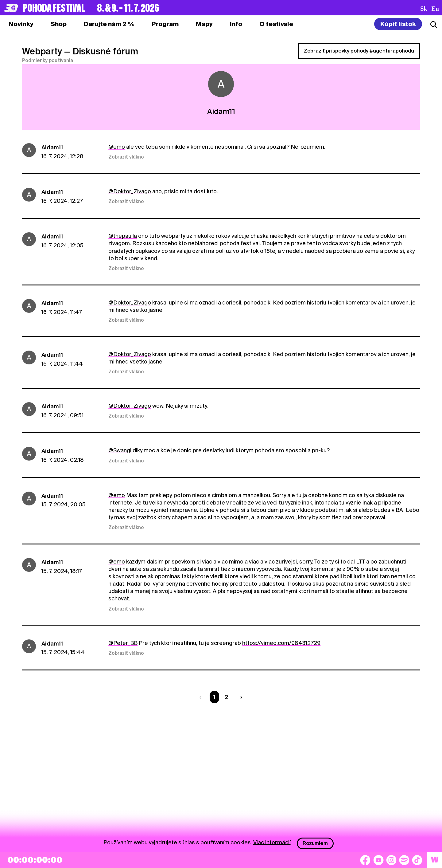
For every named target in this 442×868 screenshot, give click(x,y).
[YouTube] (378, 860)
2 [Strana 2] (227, 697)
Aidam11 (52, 147)
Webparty (42, 51)
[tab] (59, 24)
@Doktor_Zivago (130, 191)
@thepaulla (123, 236)
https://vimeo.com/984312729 (281, 643)
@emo (117, 147)
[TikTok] (417, 860)
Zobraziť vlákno (126, 157)
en (435, 9)
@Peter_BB (123, 643)
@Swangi (120, 450)
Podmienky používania (48, 61)
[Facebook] (365, 860)
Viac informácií (272, 842)
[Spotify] (404, 860)
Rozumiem (315, 843)
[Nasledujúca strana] (240, 697)
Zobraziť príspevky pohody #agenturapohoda (359, 51)
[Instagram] (391, 860)
